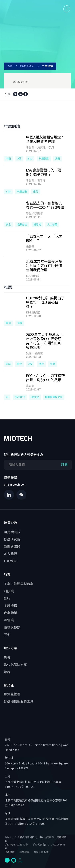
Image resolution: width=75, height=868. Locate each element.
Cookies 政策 (41, 852)
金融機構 (10, 606)
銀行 (7, 598)
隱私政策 (24, 852)
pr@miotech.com (15, 485)
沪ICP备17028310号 (16, 845)
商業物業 (10, 613)
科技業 (9, 591)
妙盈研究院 (27, 66)
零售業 (9, 620)
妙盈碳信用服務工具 (19, 701)
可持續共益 (12, 532)
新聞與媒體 (12, 547)
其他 (7, 635)
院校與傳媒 (12, 627)
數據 (7, 658)
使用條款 (10, 852)
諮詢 (7, 672)
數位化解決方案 (15, 665)
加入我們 (10, 554)
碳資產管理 (12, 694)
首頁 (10, 66)
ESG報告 (10, 561)
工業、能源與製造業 (19, 584)
